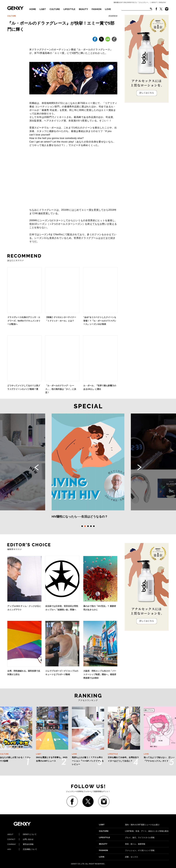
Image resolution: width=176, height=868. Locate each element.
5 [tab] (94, 526)
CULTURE (55, 9)
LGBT (43, 9)
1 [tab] (82, 526)
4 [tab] (91, 526)
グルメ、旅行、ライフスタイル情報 (127, 838)
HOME (33, 9)
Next (139, 467)
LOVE (108, 9)
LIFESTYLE (69, 9)
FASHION (97, 9)
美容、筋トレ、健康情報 (122, 844)
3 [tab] (88, 526)
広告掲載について (22, 849)
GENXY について (22, 834)
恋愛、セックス (119, 857)
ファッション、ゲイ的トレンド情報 (127, 850)
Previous (37, 467)
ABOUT (154, 2)
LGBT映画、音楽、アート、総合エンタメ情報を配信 (134, 831)
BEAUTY (83, 9)
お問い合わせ (20, 839)
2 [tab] (85, 526)
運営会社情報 (20, 844)
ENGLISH (162, 2)
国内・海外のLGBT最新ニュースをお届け (129, 825)
